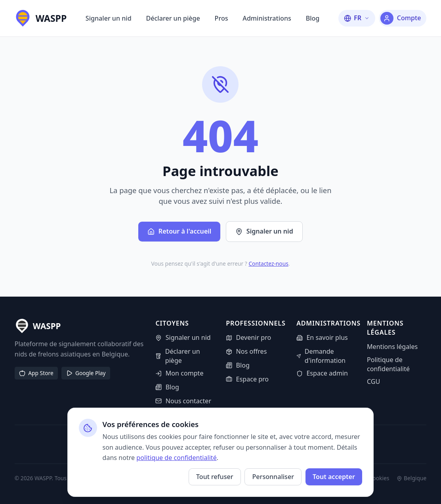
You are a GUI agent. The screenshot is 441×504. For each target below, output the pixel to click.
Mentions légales (392, 347)
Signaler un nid (109, 18)
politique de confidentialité (176, 458)
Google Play (86, 373)
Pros (221, 18)
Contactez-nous (268, 263)
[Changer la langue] (357, 18)
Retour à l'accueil (179, 231)
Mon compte (179, 373)
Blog (313, 18)
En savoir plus (322, 337)
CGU (373, 381)
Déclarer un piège (173, 18)
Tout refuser (215, 477)
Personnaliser (273, 477)
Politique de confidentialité (388, 364)
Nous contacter (183, 401)
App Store (36, 373)
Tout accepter (334, 477)
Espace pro (247, 379)
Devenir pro (248, 337)
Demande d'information (321, 356)
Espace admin (322, 373)
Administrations (267, 18)
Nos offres (246, 351)
